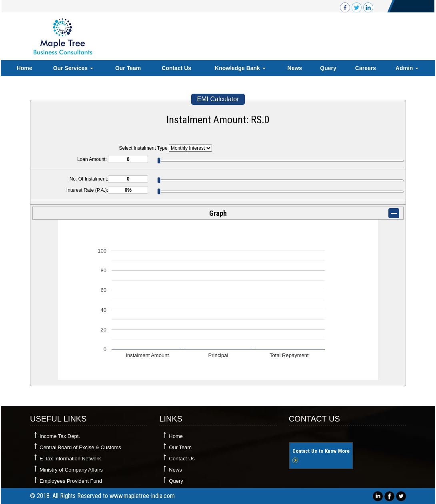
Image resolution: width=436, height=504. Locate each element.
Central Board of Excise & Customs (80, 447)
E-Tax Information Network (70, 459)
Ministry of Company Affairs (71, 470)
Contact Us (176, 68)
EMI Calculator (218, 99)
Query (328, 68)
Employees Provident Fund (71, 481)
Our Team (128, 68)
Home (25, 68)
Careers (366, 68)
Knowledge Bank (240, 68)
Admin (407, 68)
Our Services (73, 68)
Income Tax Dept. (60, 436)
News (295, 68)
